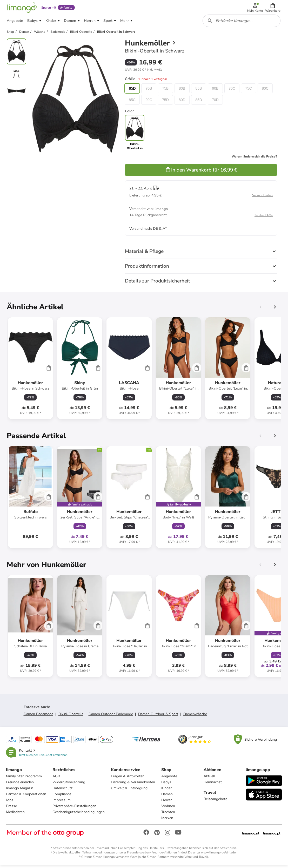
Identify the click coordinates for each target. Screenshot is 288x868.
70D (215, 102)
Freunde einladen (20, 785)
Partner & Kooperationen (26, 797)
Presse (12, 809)
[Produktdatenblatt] (30, 371)
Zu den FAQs (264, 218)
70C (232, 91)
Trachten (168, 815)
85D (199, 102)
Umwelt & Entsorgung (129, 791)
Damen (167, 797)
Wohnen (168, 809)
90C (149, 102)
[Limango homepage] (22, 8)
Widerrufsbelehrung (69, 785)
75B (166, 91)
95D (132, 91)
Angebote (169, 779)
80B (182, 91)
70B (149, 91)
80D (182, 102)
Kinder (167, 791)
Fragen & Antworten (128, 779)
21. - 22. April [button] (140, 191)
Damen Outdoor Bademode (111, 717)
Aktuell (209, 779)
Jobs (10, 803)
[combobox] (242, 23)
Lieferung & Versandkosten (133, 785)
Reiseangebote (215, 802)
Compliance (62, 797)
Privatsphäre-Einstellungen (75, 809)
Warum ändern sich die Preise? (254, 159)
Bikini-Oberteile (71, 717)
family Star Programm (24, 779)
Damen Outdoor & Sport (158, 717)
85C (132, 102)
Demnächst (213, 785)
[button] (273, 8)
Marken (168, 821)
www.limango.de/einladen (219, 855)
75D (165, 102)
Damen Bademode (38, 717)
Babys (166, 785)
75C (249, 91)
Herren (167, 803)
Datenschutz (63, 791)
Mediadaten (16, 815)
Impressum (62, 803)
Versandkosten (262, 198)
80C (265, 91)
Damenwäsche (195, 717)
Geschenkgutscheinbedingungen (79, 815)
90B (215, 91)
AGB (56, 779)
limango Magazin (20, 791)
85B (199, 91)
